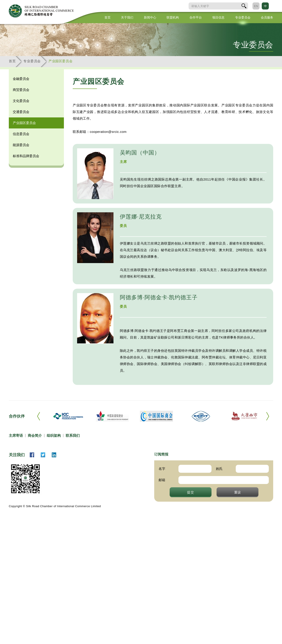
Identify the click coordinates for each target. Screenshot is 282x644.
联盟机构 (173, 17)
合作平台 (196, 17)
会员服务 (267, 17)
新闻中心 (150, 17)
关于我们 (127, 17)
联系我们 (73, 436)
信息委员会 (21, 134)
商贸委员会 (21, 90)
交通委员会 (21, 112)
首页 (108, 17)
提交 (191, 492)
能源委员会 (21, 145)
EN (256, 6)
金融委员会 (21, 79)
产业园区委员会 (60, 61)
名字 (162, 469)
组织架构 (54, 436)
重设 (238, 492)
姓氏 (219, 469)
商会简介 (35, 436)
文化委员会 (21, 101)
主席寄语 (16, 436)
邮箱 (162, 480)
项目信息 (218, 17)
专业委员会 (243, 17)
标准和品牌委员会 (26, 156)
